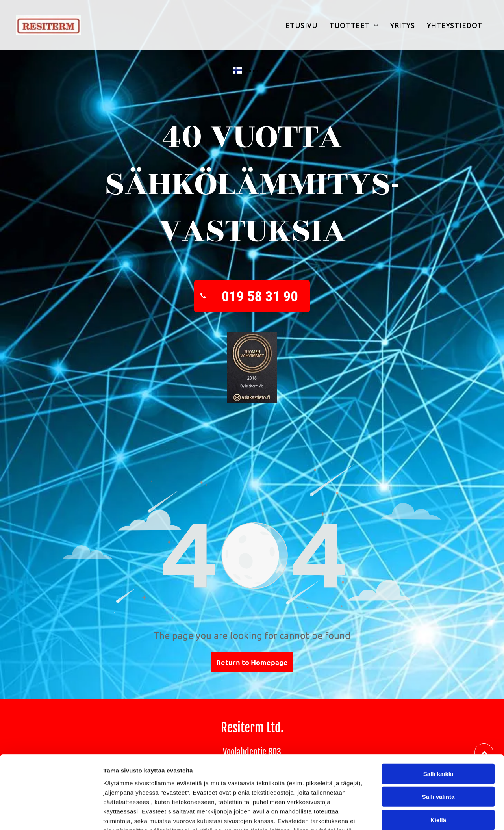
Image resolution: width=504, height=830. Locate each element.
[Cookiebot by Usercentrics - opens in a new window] (51, 815)
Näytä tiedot (421, 814)
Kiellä (438, 754)
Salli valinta (438, 731)
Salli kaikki (438, 708)
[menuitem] (302, 25)
